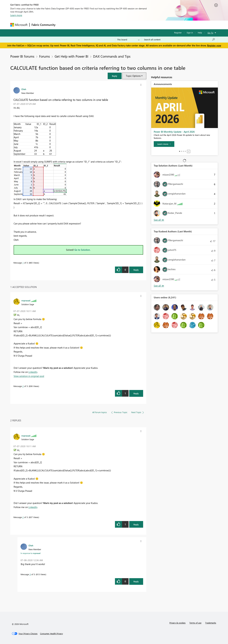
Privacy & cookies (177, 623)
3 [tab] (183, 151)
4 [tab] (185, 151)
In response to (30, 553)
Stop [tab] (189, 151)
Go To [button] (210, 33)
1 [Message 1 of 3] (23, 263)
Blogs (118, 25)
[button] (115, 76)
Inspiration (77, 25)
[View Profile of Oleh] (24, 89)
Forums (63, 25)
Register (178, 33)
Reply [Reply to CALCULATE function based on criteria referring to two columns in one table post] (136, 270)
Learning (130, 25)
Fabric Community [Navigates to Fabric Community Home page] (43, 25)
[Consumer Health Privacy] (51, 634)
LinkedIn (33, 372)
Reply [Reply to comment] (136, 393)
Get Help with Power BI (71, 56)
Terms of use (195, 623)
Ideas (90, 25)
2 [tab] (181, 151)
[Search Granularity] (128, 40)
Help (200, 33)
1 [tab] (180, 151)
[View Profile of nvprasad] (26, 300)
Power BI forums (22, 56)
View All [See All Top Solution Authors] (159, 220)
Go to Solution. (82, 250)
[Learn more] (164, 144)
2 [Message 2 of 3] (23, 386)
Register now (214, 45)
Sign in (190, 33)
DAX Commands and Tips (112, 56)
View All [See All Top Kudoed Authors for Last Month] (159, 286)
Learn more (16, 15)
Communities (104, 25)
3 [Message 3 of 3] (30, 574)
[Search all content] (180, 40)
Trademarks (211, 623)
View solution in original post (29, 376)
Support (143, 25)
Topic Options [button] (133, 76)
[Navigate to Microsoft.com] (19, 25)
